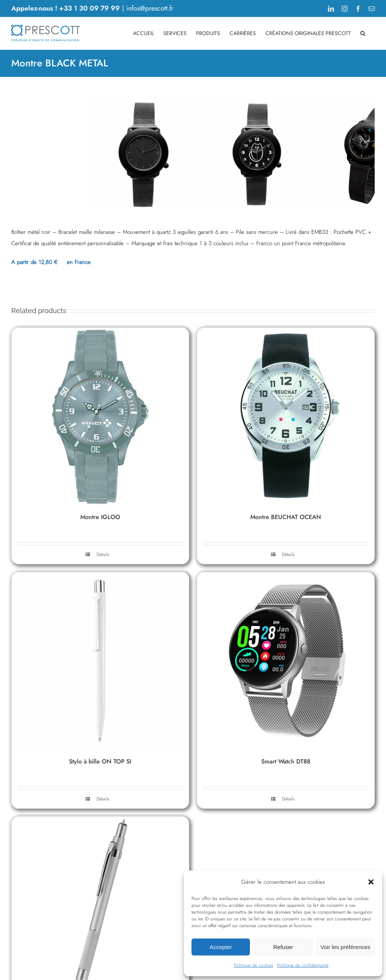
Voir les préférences (345, 947)
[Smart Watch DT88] (286, 812)
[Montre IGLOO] (100, 567)
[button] (371, 882)
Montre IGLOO (100, 668)
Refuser (283, 947)
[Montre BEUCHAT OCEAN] (286, 567)
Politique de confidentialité (303, 965)
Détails (103, 705)
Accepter (221, 947)
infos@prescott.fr (150, 8)
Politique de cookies (254, 965)
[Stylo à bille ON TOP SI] (100, 812)
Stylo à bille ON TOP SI (100, 912)
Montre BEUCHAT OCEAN (286, 668)
